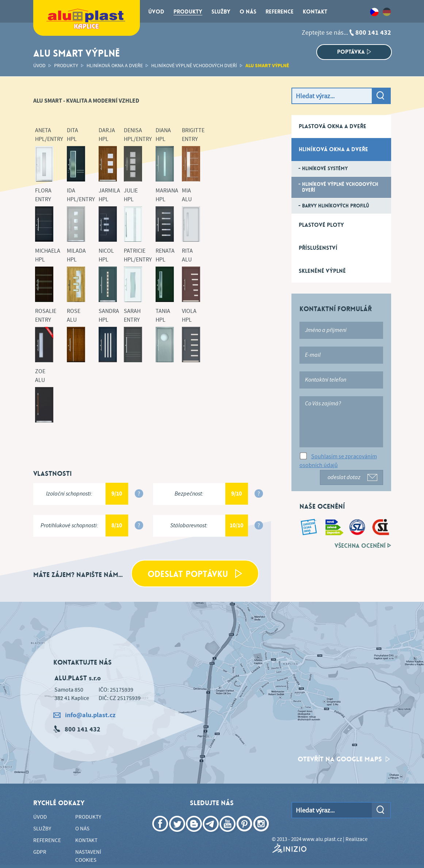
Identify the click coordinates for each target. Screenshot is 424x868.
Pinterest (245, 834)
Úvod (39, 66)
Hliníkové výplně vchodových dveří (194, 66)
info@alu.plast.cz (84, 715)
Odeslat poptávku (195, 574)
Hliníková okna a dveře (115, 66)
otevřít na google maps (344, 759)
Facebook (161, 834)
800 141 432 (373, 33)
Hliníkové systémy (325, 169)
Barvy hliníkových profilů (336, 206)
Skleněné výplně (322, 271)
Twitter (178, 834)
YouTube (228, 834)
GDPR (40, 852)
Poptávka (354, 52)
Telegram (211, 834)
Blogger (195, 834)
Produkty (66, 66)
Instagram (262, 834)
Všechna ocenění (363, 546)
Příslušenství (318, 248)
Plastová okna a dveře (333, 126)
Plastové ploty (321, 225)
